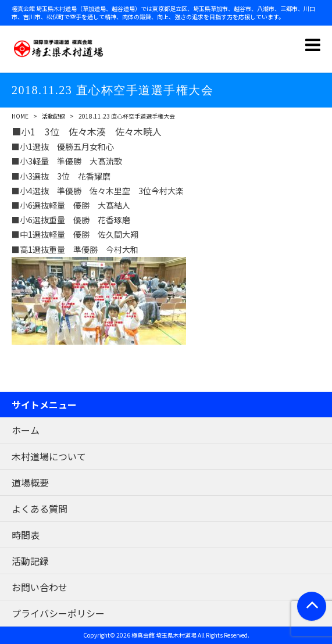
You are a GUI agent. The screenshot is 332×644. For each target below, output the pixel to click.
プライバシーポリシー (58, 613)
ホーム (26, 430)
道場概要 (30, 482)
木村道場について (49, 456)
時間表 (26, 535)
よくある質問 (40, 509)
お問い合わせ (40, 587)
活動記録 (53, 116)
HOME (20, 116)
